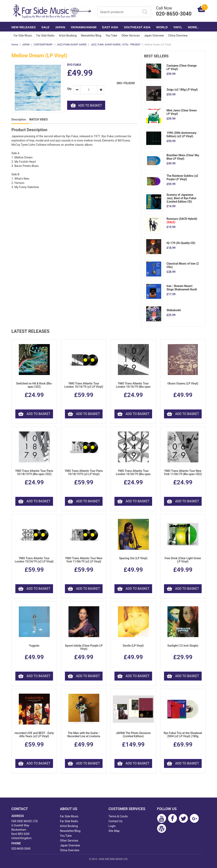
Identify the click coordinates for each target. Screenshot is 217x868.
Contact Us (116, 821)
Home (15, 45)
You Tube (111, 36)
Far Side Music (23, 36)
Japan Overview (154, 36)
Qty (69, 89)
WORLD (162, 27)
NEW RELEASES (24, 27)
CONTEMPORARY (43, 45)
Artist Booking (68, 36)
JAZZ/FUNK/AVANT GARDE (72, 45)
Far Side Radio (45, 36)
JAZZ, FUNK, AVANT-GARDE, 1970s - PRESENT (116, 45)
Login (112, 826)
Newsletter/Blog (91, 36)
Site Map (114, 831)
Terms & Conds (118, 816)
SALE (46, 27)
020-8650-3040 (21, 849)
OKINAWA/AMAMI (84, 27)
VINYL (178, 27)
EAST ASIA (110, 27)
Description (19, 119)
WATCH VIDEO (38, 119)
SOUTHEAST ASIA (137, 27)
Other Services (131, 36)
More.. (193, 27)
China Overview (178, 36)
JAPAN (60, 27)
